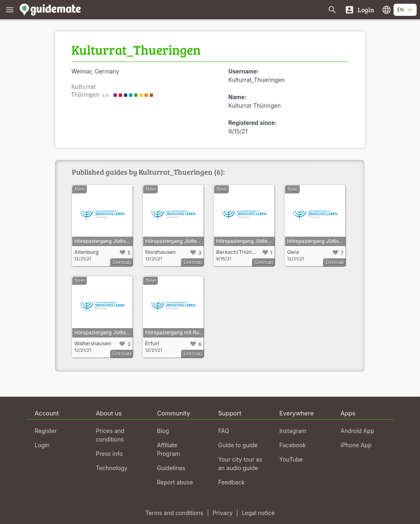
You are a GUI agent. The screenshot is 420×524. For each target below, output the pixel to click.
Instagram (293, 431)
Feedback (231, 482)
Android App (357, 431)
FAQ (224, 431)
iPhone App (356, 445)
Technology (112, 468)
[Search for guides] (332, 10)
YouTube (291, 459)
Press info (109, 454)
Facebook (293, 445)
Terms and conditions (174, 513)
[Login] (359, 10)
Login (42, 445)
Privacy (222, 513)
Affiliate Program (168, 449)
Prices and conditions (110, 435)
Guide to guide (238, 445)
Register (46, 431)
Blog (163, 431)
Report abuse (175, 482)
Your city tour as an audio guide (240, 464)
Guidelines (171, 468)
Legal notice (258, 513)
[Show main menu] (10, 10)
